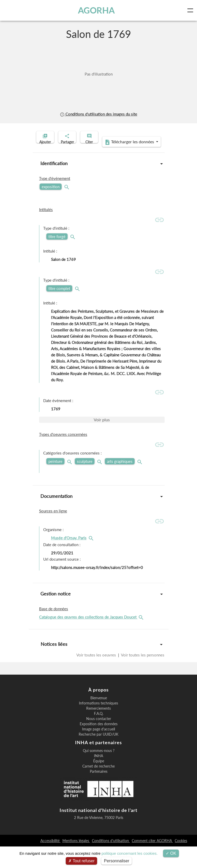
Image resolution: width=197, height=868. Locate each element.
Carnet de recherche (98, 788)
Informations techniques (98, 725)
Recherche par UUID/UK (98, 756)
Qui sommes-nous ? (99, 772)
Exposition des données (99, 745)
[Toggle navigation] (191, 10)
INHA (98, 777)
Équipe (99, 783)
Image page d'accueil (98, 751)
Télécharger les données (97, 164)
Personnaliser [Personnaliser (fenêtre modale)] (116, 861)
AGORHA (97, 10)
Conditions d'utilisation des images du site (98, 114)
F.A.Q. (99, 735)
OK (171, 853)
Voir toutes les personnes (142, 676)
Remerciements (98, 730)
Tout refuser (82, 861)
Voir (102, 441)
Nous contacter (99, 740)
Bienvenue (99, 720)
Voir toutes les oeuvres (97, 676)
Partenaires (99, 793)
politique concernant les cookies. (130, 853)
